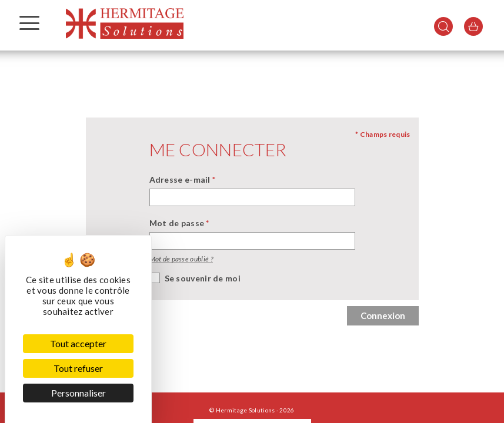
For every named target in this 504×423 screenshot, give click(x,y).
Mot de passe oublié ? (181, 259)
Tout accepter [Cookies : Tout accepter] (78, 343)
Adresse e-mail (183, 179)
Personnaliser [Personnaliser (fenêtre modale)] (79, 393)
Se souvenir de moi (203, 278)
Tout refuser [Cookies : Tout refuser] (78, 368)
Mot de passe (179, 223)
